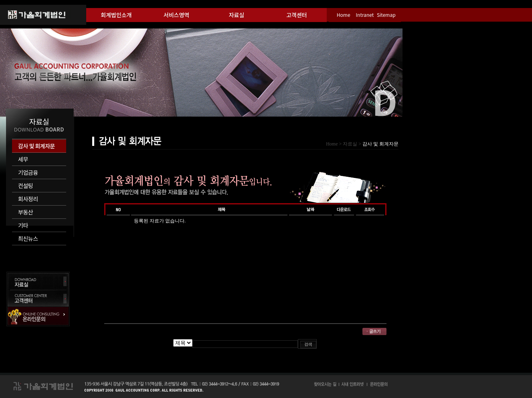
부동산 (25, 212)
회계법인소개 (116, 15)
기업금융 (28, 172)
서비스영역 (176, 15)
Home (344, 15)
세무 (23, 159)
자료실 (237, 15)
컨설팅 (25, 186)
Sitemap (386, 15)
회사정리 (28, 199)
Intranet (365, 15)
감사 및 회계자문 (36, 146)
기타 (23, 225)
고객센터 (297, 15)
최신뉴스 (28, 238)
